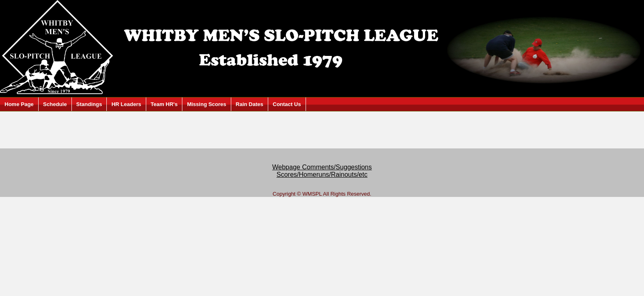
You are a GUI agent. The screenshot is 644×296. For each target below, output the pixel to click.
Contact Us (287, 104)
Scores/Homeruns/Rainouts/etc (322, 175)
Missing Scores (206, 104)
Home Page (19, 104)
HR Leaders (126, 104)
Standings (89, 104)
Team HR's (164, 104)
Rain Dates (250, 104)
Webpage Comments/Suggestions (322, 167)
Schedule (55, 104)
